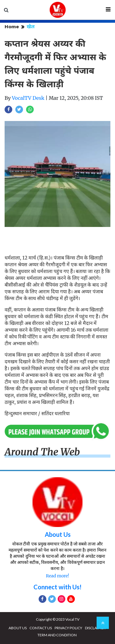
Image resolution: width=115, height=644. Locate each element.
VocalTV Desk (28, 98)
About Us (58, 534)
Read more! (57, 576)
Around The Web (42, 452)
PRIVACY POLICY (68, 628)
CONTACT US (41, 628)
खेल (31, 27)
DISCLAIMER (95, 628)
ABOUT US (18, 628)
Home (12, 27)
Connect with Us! (57, 587)
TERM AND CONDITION (57, 635)
